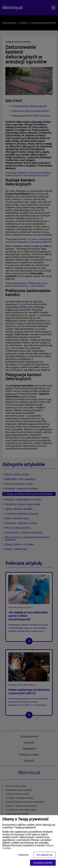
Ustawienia (23, 855)
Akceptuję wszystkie (43, 863)
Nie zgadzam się (45, 855)
